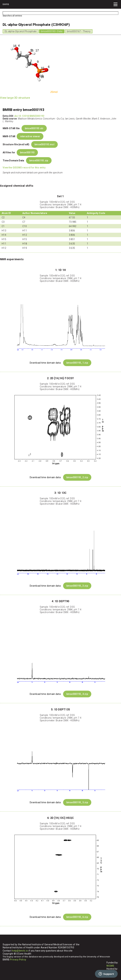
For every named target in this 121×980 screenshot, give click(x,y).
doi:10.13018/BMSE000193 (29, 116)
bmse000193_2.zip (77, 477)
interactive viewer (30, 136)
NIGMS (110, 966)
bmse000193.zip (39, 161)
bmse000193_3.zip (77, 586)
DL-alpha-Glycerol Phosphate (21, 31)
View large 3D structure (15, 98)
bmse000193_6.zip (77, 917)
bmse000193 (27, 152)
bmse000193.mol (44, 144)
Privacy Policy (18, 960)
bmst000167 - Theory (79, 31)
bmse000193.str (34, 128)
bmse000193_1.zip (77, 363)
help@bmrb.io (20, 951)
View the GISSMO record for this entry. (24, 168)
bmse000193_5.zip (77, 802)
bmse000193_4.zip (77, 694)
